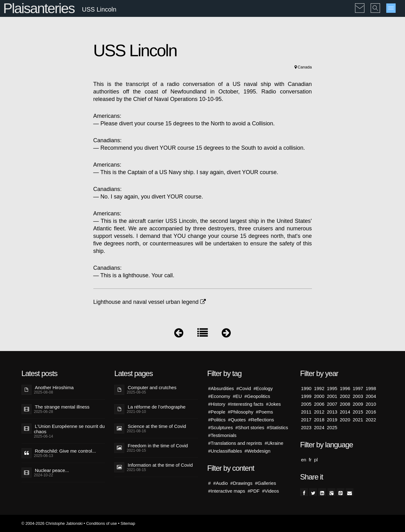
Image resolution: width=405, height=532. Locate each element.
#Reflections (261, 420)
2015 (358, 412)
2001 (332, 396)
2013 (332, 412)
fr (310, 460)
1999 (306, 396)
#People (217, 412)
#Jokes (274, 404)
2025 (332, 427)
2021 (358, 420)
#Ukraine (274, 443)
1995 (332, 388)
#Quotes (237, 420)
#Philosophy (241, 412)
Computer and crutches (152, 387)
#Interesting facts (246, 404)
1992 (319, 388)
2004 (371, 396)
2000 (319, 396)
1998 (371, 388)
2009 (358, 404)
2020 (345, 420)
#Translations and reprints (235, 443)
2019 (332, 420)
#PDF (254, 491)
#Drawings (242, 483)
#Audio (221, 483)
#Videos (270, 491)
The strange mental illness (62, 407)
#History (217, 404)
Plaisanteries (39, 8)
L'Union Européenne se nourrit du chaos (69, 429)
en (304, 460)
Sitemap (128, 523)
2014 (345, 412)
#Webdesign (257, 451)
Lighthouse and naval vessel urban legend (150, 302)
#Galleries (265, 483)
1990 (306, 388)
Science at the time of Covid (157, 426)
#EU (237, 396)
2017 (306, 420)
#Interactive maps (227, 491)
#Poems (264, 412)
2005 (306, 404)
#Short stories (250, 427)
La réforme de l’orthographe (157, 407)
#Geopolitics (257, 396)
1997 (358, 388)
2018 (319, 420)
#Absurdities (221, 388)
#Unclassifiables (225, 451)
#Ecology (263, 388)
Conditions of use (102, 523)
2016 (371, 412)
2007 (332, 404)
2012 (319, 412)
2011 (306, 412)
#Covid (244, 388)
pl (316, 460)
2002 (345, 396)
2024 (319, 427)
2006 (319, 404)
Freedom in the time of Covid (158, 446)
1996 (345, 388)
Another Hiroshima (54, 387)
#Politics (217, 420)
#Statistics (277, 427)
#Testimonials (222, 435)
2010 (371, 404)
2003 (358, 396)
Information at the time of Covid (160, 465)
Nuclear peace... (52, 470)
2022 (371, 420)
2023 (306, 427)
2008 (345, 404)
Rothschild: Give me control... (66, 451)
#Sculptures (221, 427)
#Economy (219, 396)
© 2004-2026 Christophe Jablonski (52, 523)
